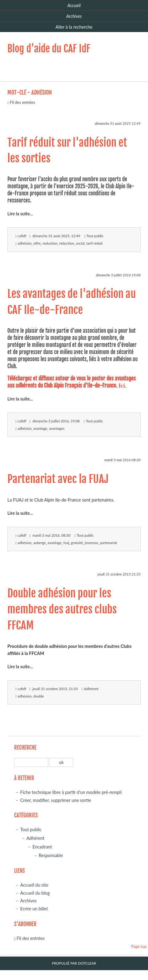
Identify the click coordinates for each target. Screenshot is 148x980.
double (39, 696)
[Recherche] (31, 762)
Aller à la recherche (74, 27)
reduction (50, 243)
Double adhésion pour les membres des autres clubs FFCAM (62, 609)
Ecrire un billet (34, 909)
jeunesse (92, 543)
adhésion (24, 243)
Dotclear (87, 963)
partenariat (109, 543)
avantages (57, 428)
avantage (40, 428)
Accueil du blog (35, 893)
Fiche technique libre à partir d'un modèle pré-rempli (71, 792)
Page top (139, 946)
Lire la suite (19, 214)
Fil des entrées (22, 102)
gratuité (77, 543)
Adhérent (91, 689)
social (80, 243)
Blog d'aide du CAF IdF (49, 49)
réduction (67, 243)
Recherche (25, 748)
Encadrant (42, 847)
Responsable (51, 855)
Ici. (122, 386)
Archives (29, 901)
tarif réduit (94, 243)
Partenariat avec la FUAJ (58, 479)
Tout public (95, 236)
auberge (40, 543)
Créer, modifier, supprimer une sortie (56, 800)
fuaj (66, 543)
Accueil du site (34, 885)
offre (37, 243)
